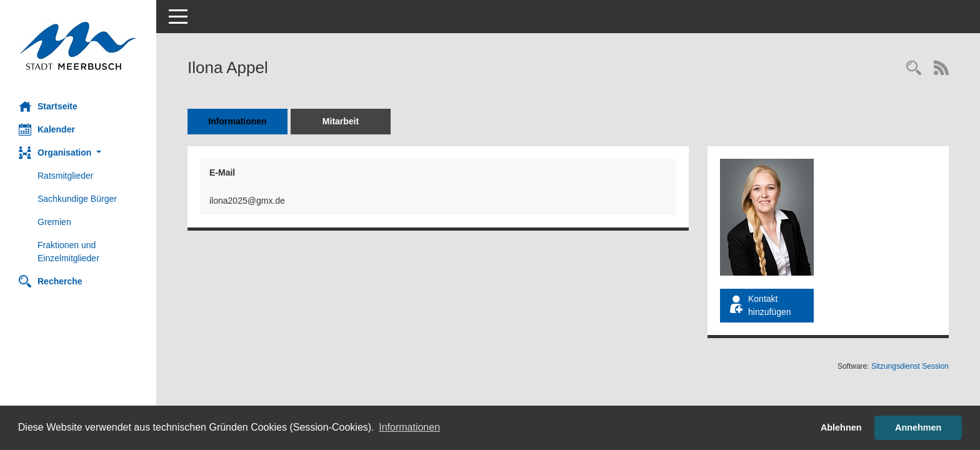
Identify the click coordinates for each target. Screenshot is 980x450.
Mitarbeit (341, 121)
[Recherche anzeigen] (914, 69)
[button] (78, 153)
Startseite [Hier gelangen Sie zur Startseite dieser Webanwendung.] (48, 106)
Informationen (237, 121)
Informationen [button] (409, 427)
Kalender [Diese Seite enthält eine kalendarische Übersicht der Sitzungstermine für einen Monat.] (47, 129)
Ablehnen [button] (841, 427)
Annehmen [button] (918, 427)
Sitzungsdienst (910, 366)
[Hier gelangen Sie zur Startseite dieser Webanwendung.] (78, 46)
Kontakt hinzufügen (759, 305)
